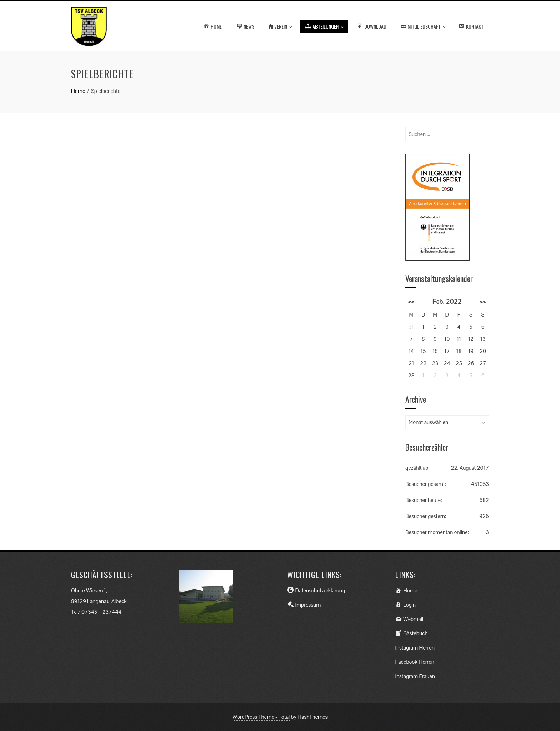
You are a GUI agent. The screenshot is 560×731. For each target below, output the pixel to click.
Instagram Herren (415, 648)
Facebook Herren (415, 662)
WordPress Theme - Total (261, 717)
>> (483, 301)
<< (411, 301)
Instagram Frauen (415, 676)
